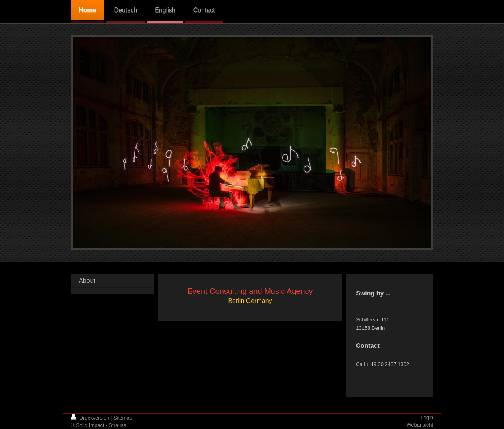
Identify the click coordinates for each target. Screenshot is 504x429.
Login (427, 417)
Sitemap (123, 418)
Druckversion (91, 418)
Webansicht (420, 425)
